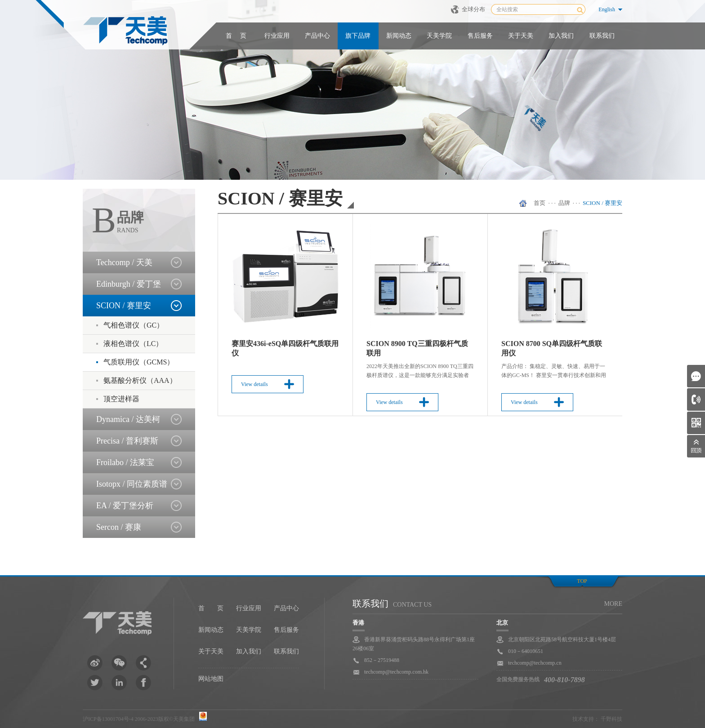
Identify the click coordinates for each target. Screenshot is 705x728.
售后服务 (480, 36)
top (582, 581)
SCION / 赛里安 (602, 203)
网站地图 (211, 679)
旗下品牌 (358, 36)
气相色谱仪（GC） (134, 325)
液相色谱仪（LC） (133, 344)
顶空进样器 (121, 399)
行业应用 (277, 36)
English (607, 9)
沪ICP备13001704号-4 (108, 719)
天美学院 (439, 36)
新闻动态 (399, 36)
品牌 (564, 203)
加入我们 (561, 36)
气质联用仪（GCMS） (139, 362)
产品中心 (317, 36)
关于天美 (521, 36)
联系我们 (602, 36)
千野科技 (611, 719)
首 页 (236, 36)
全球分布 (473, 9)
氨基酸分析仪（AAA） (140, 380)
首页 (540, 203)
